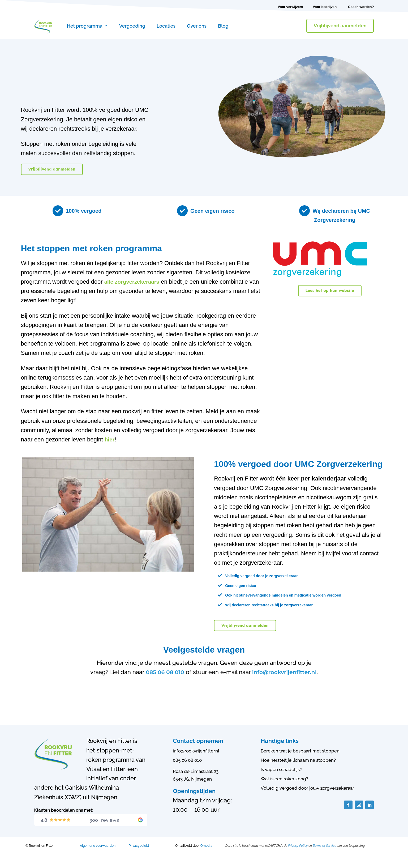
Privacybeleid (139, 855)
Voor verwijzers (290, 7)
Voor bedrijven (325, 7)
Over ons (197, 26)
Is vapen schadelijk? (281, 778)
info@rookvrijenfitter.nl (203, 681)
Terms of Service (324, 855)
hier (110, 439)
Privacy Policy (298, 855)
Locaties (166, 26)
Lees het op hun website (330, 290)
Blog (223, 26)
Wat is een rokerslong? (284, 788)
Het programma (85, 26)
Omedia (206, 855)
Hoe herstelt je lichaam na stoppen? (298, 769)
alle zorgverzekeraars (134, 282)
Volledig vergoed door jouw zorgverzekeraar (307, 797)
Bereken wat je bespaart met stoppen (300, 760)
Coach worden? (361, 7)
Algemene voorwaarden (98, 855)
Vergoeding (132, 26)
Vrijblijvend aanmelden (340, 26)
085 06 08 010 (199, 672)
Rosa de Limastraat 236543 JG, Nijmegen (196, 784)
